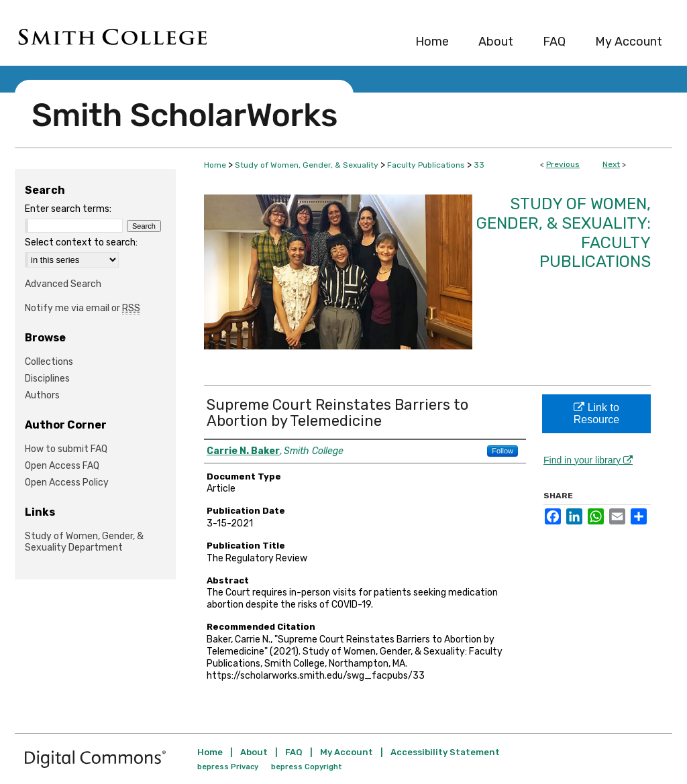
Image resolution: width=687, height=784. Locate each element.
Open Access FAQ (62, 466)
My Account (347, 752)
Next (611, 164)
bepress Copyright (307, 767)
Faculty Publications (426, 165)
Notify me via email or (83, 308)
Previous (563, 164)
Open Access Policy (67, 483)
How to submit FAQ (66, 449)
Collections (49, 362)
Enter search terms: (68, 209)
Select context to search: (81, 242)
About (254, 752)
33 (479, 165)
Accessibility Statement (445, 752)
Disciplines (47, 379)
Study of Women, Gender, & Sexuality (307, 165)
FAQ (294, 752)
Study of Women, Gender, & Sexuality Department (84, 542)
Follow (503, 451)
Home (215, 165)
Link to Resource (596, 413)
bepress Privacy (228, 767)
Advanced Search (63, 284)
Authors (42, 395)
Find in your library (588, 460)
